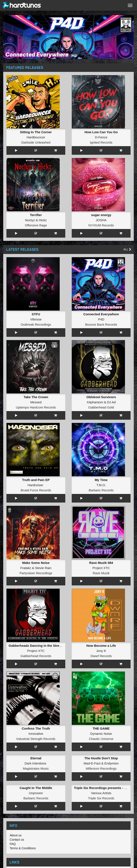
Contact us (17, 840)
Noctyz (30, 220)
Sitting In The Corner (36, 132)
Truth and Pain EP (36, 480)
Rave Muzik (101, 573)
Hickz (43, 220)
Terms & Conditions (23, 848)
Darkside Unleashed (36, 142)
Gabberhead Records (36, 656)
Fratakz (26, 568)
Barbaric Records (101, 490)
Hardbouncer (36, 137)
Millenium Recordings (101, 768)
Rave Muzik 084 (101, 563)
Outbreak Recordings (36, 324)
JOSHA (101, 220)
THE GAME (101, 728)
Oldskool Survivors (101, 397)
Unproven (36, 793)
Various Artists (101, 793)
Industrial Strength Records (36, 739)
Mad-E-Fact (92, 763)
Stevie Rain (43, 568)
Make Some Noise (36, 563)
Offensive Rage (36, 225)
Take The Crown (36, 397)
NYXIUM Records (101, 225)
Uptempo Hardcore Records (36, 407)
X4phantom (95, 402)
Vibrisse (36, 319)
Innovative (36, 734)
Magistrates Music (36, 768)
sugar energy (101, 215)
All (127, 249)
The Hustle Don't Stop (101, 758)
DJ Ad (111, 402)
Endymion (112, 763)
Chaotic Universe (101, 739)
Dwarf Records (101, 656)
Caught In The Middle (36, 788)
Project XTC (101, 568)
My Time (101, 480)
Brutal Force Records (36, 490)
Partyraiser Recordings (36, 573)
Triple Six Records (101, 798)
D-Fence (101, 137)
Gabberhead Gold (101, 407)
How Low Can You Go (101, 132)
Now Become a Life (101, 646)
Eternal (36, 758)
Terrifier (36, 215)
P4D (101, 319)
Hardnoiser (35, 485)
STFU (36, 314)
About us (16, 835)
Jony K (101, 651)
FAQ (13, 844)
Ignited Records (101, 142)
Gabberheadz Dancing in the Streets (36, 646)
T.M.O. (101, 485)
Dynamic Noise (101, 734)
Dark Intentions (35, 763)
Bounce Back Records (101, 324)
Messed (36, 402)
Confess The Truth (36, 728)
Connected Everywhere (101, 314)
